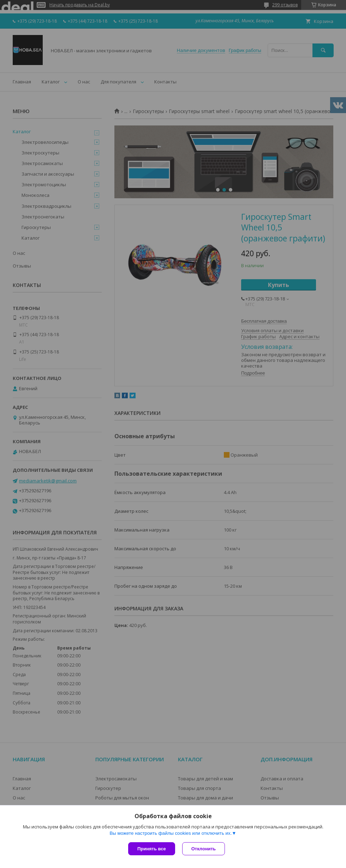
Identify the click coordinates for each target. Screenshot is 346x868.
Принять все (152, 849)
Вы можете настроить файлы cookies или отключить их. (171, 833)
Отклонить (204, 849)
